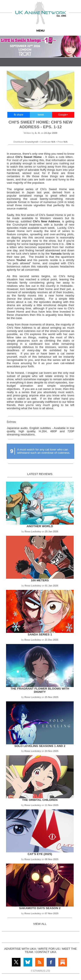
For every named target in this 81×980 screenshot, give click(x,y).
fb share (18, 115)
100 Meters (40, 580)
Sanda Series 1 (40, 634)
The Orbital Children (40, 800)
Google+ (63, 115)
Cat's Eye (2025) (40, 854)
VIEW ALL (40, 924)
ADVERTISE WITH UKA (20, 949)
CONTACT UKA (46, 952)
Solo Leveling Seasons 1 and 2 (40, 746)
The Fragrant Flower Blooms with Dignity (40, 690)
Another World (40, 526)
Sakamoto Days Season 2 (40, 908)
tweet (41, 115)
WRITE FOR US (49, 949)
